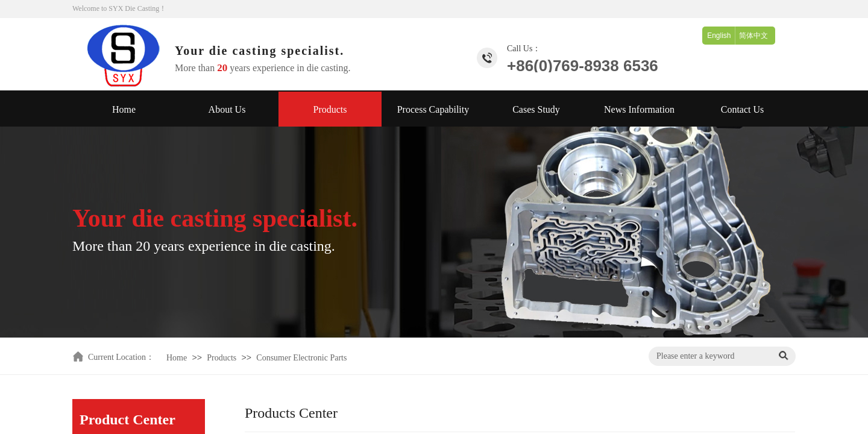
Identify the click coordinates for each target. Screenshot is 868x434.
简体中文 (753, 36)
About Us (227, 109)
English (719, 36)
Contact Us (743, 109)
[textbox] (711, 356)
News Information (639, 109)
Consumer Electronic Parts (301, 358)
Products (330, 109)
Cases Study (536, 109)
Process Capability (433, 109)
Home (124, 109)
